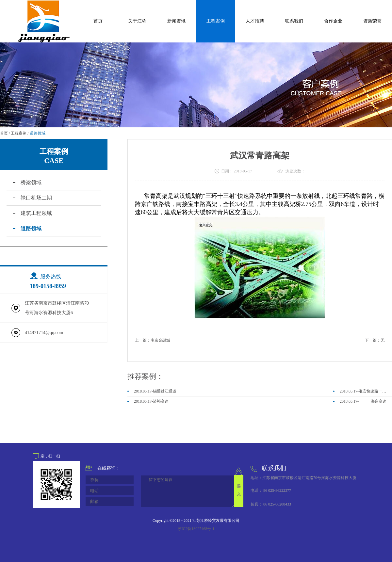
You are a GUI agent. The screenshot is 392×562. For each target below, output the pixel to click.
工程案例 (19, 133)
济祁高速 (161, 401)
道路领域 (38, 133)
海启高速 (379, 401)
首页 (98, 21)
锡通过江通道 (165, 391)
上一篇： (153, 340)
